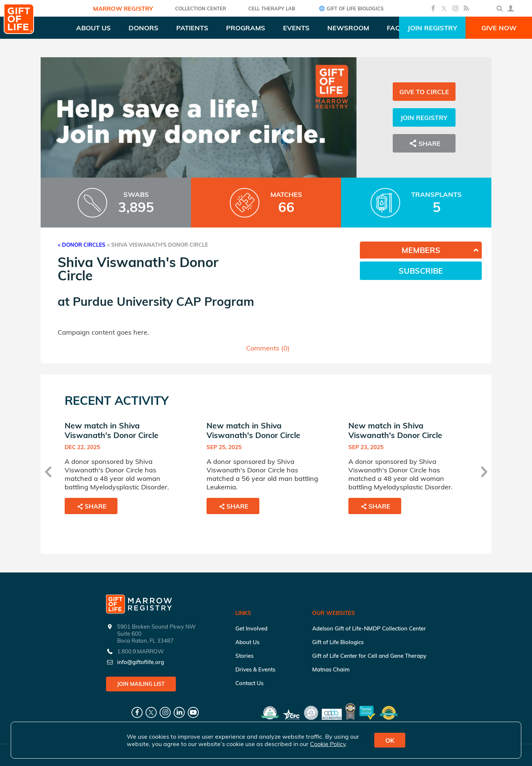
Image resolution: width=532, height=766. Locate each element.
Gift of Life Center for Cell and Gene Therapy (369, 656)
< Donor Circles (81, 245)
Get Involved (251, 628)
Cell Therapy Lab (272, 8)
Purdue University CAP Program (163, 301)
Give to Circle (424, 92)
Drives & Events (255, 669)
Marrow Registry (123, 8)
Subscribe (421, 271)
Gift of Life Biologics (350, 8)
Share (424, 143)
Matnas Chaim (331, 669)
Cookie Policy (328, 744)
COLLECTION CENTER (201, 8)
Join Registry (432, 28)
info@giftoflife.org (141, 662)
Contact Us (249, 683)
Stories (244, 656)
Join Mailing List (141, 684)
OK (390, 740)
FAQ (394, 28)
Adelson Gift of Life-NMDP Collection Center (369, 628)
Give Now (499, 28)
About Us (247, 642)
